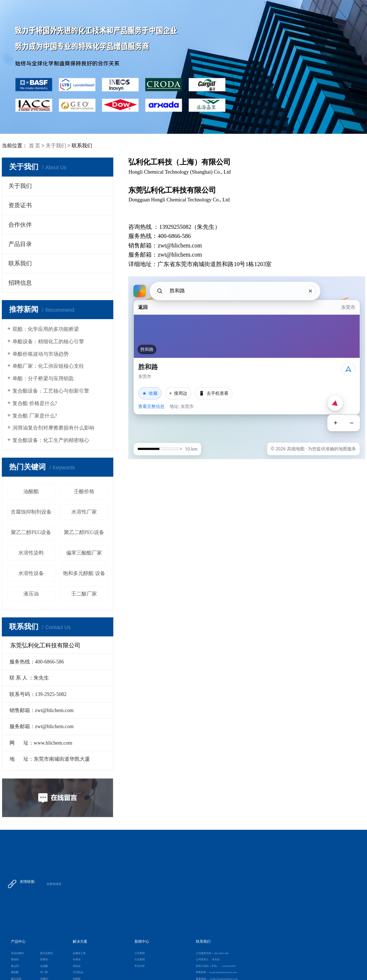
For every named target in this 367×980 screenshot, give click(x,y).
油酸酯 (31, 491)
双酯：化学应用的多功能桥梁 (46, 329)
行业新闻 (140, 960)
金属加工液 (79, 953)
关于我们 (56, 146)
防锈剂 (44, 960)
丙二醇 (44, 972)
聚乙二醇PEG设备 (31, 532)
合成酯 (44, 966)
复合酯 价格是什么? (35, 403)
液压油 (31, 594)
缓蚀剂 (15, 960)
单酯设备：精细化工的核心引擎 (48, 342)
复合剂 (15, 966)
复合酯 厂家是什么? (35, 416)
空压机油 (78, 972)
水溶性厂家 (84, 512)
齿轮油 (77, 966)
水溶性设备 (31, 573)
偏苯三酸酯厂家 (84, 553)
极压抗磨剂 (47, 953)
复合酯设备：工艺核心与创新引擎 (51, 391)
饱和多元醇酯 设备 (84, 573)
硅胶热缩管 (54, 884)
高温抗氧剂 (17, 953)
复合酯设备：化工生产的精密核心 (51, 440)
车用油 (77, 960)
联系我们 (20, 263)
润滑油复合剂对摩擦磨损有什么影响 (53, 428)
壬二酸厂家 (84, 594)
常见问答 (140, 966)
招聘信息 (20, 283)
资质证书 (20, 205)
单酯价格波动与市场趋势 (41, 354)
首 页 (35, 146)
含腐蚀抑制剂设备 (31, 512)
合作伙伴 (20, 225)
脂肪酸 (15, 972)
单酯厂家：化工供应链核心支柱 (48, 366)
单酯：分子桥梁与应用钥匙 (43, 379)
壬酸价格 (84, 491)
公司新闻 (140, 953)
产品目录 (20, 244)
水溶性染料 (31, 553)
